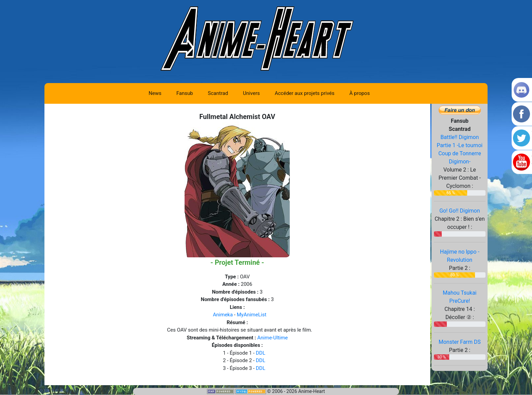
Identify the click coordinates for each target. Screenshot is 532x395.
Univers (251, 93)
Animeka (223, 315)
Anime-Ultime (272, 338)
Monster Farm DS (460, 342)
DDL (261, 353)
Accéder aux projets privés (305, 93)
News (155, 93)
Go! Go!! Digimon (460, 211)
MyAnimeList (252, 315)
